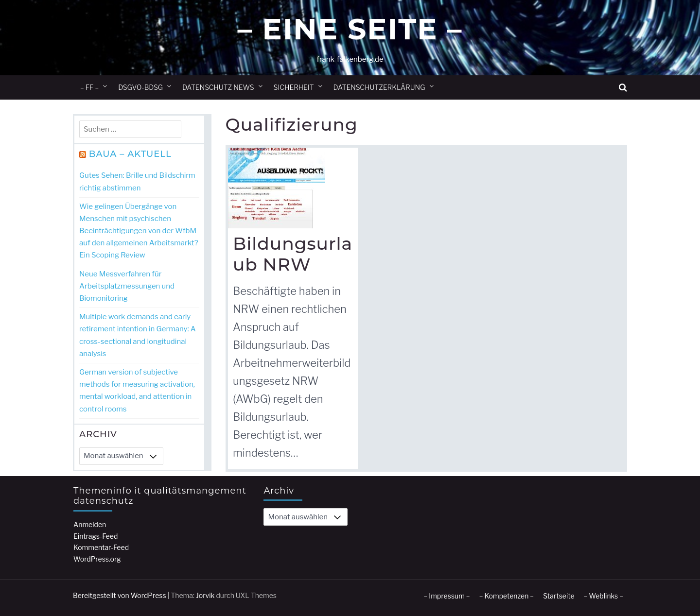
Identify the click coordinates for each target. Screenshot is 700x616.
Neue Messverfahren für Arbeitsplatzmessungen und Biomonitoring (127, 286)
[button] (623, 88)
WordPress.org (97, 559)
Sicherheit (294, 87)
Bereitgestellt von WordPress (120, 595)
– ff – (89, 87)
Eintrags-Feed (96, 536)
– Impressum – (446, 596)
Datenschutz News (218, 87)
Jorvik (205, 595)
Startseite (559, 596)
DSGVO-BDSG (140, 87)
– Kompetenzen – (507, 596)
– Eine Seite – (350, 29)
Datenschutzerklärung (379, 87)
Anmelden (90, 524)
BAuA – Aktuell (130, 154)
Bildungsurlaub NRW (293, 254)
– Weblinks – (604, 596)
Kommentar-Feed (101, 547)
